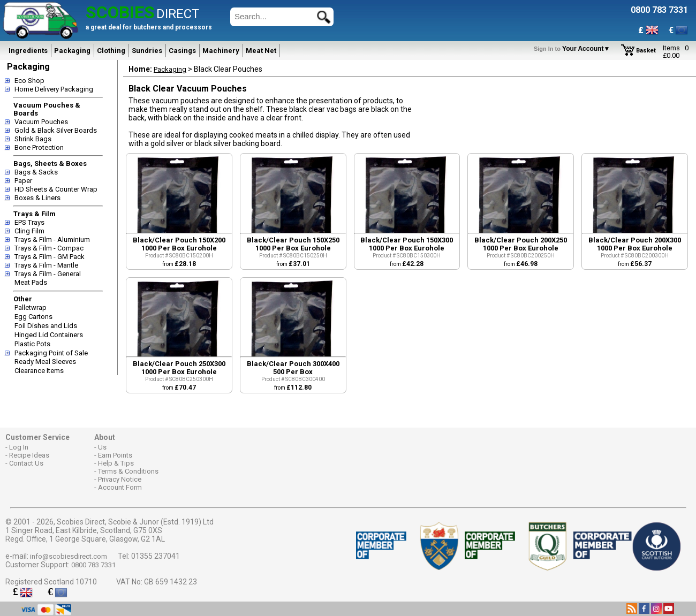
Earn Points (115, 455)
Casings (182, 51)
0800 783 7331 (93, 565)
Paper (23, 181)
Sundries (147, 51)
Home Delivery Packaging (54, 89)
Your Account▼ (574, 49)
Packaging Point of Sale (51, 353)
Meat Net (261, 51)
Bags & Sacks (36, 172)
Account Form (120, 487)
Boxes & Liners (37, 198)
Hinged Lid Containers (49, 335)
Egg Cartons (33, 317)
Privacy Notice (120, 479)
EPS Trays (29, 222)
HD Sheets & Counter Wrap (56, 189)
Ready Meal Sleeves (45, 362)
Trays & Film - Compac (49, 248)
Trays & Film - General (48, 274)
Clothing (111, 51)
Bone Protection (39, 147)
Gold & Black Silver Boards (56, 130)
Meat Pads (31, 282)
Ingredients (28, 51)
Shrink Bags (33, 139)
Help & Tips (116, 463)
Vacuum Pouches (41, 122)
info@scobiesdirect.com (69, 556)
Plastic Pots (32, 344)
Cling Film (29, 231)
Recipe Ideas (29, 455)
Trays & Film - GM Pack (50, 257)
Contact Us (26, 463)
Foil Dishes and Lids (46, 326)
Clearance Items (39, 371)
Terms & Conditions (128, 471)
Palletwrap (31, 307)
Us (102, 447)
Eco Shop (29, 81)
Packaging (72, 51)
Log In (19, 447)
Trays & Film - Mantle (46, 265)
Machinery (221, 51)
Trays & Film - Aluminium (52, 239)
